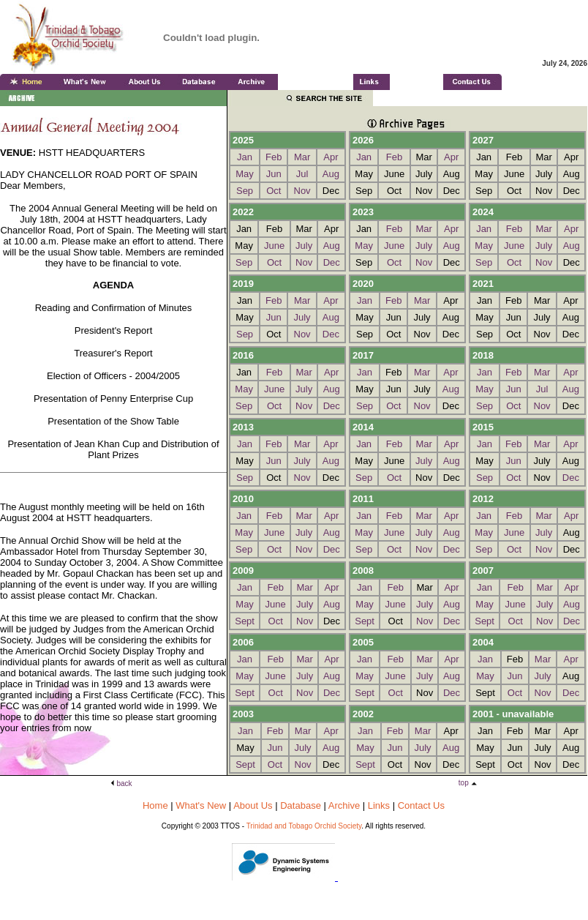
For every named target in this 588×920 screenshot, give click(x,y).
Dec (332, 262)
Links (379, 805)
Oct (274, 191)
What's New (201, 805)
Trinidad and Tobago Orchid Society (304, 826)
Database (301, 805)
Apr (331, 157)
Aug (331, 174)
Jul (302, 174)
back (125, 784)
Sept (245, 621)
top (465, 783)
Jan (245, 157)
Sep (245, 191)
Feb (274, 157)
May (245, 174)
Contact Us (421, 805)
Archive (344, 805)
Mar (302, 157)
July (304, 246)
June (274, 246)
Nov (302, 191)
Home (155, 805)
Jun (274, 174)
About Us (253, 805)
